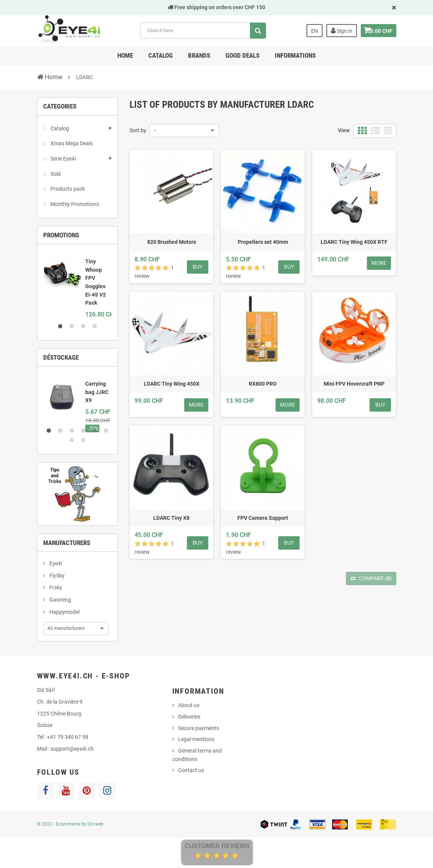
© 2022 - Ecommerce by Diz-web (70, 824)
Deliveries (189, 717)
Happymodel (64, 612)
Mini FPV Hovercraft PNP (354, 384)
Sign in (338, 31)
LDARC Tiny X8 (171, 518)
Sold (55, 174)
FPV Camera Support (263, 518)
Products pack (67, 189)
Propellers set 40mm (263, 242)
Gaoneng (60, 600)
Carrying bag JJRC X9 (97, 392)
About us (189, 705)
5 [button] (95, 431)
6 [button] (106, 431)
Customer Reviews (217, 846)
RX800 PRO (263, 384)
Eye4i (55, 563)
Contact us (191, 770)
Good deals (242, 55)
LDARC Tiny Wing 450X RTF (354, 242)
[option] (78, 285)
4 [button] (95, 326)
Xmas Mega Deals (71, 143)
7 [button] (72, 440)
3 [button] (83, 326)
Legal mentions (196, 739)
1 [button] (60, 326)
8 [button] (83, 440)
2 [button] (72, 326)
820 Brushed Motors (172, 242)
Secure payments (199, 728)
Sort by (138, 130)
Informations (295, 55)
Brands (199, 55)
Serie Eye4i (62, 159)
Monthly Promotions (74, 204)
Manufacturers (67, 543)
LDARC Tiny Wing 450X (172, 384)
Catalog (161, 55)
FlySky (56, 576)
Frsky (55, 587)
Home (125, 55)
